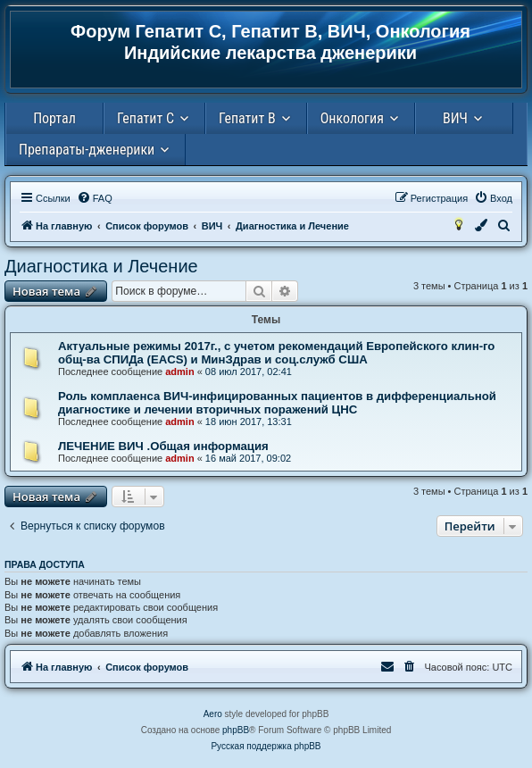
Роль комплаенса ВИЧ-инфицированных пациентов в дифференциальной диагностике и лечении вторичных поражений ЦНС (277, 403)
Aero (213, 714)
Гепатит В (247, 118)
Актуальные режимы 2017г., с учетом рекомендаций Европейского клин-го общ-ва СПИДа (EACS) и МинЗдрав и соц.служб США (276, 353)
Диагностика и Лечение (101, 266)
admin (179, 371)
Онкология (352, 118)
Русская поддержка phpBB (266, 746)
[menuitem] (95, 198)
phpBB (236, 730)
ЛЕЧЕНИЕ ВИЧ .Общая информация (163, 446)
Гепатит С (145, 118)
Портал (54, 118)
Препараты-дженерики (87, 150)
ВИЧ (455, 118)
